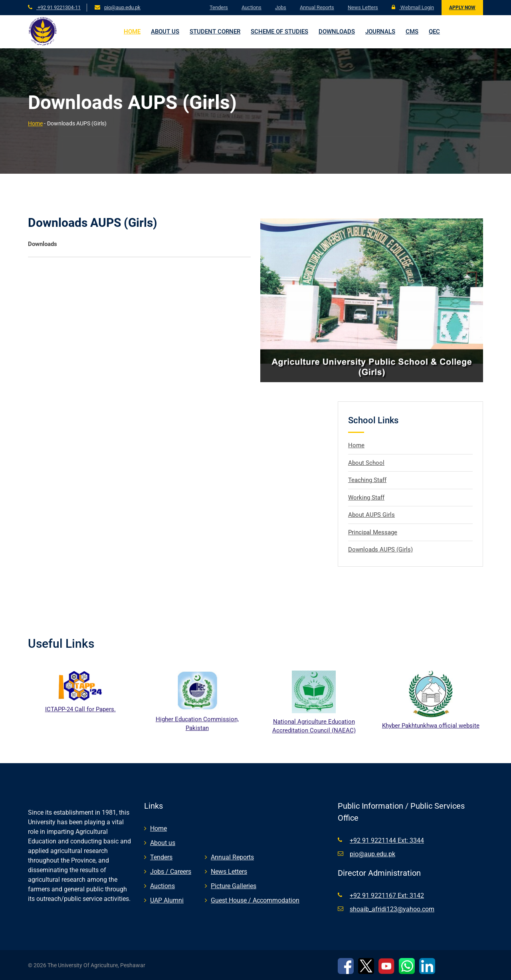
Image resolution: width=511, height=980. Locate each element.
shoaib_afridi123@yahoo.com (392, 909)
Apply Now (462, 8)
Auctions (252, 7)
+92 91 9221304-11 (58, 7)
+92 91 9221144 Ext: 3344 (387, 840)
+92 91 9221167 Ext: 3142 (387, 896)
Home (132, 32)
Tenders (219, 7)
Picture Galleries (234, 886)
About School (366, 463)
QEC (434, 32)
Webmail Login (413, 7)
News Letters (363, 7)
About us (165, 32)
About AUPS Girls (371, 515)
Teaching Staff (367, 480)
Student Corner (215, 32)
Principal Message (373, 532)
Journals (380, 32)
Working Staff (366, 498)
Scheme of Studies (279, 32)
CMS (412, 32)
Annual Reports (317, 7)
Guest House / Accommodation (255, 900)
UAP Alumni (167, 900)
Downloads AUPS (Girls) (380, 550)
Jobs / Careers (171, 872)
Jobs (281, 7)
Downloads (337, 32)
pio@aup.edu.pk (122, 7)
